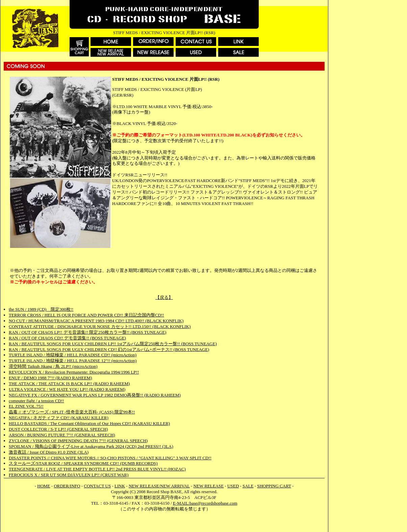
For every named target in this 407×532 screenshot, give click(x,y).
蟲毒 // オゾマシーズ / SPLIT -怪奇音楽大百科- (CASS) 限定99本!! (72, 412)
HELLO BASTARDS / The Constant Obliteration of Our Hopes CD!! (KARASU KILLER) (89, 423)
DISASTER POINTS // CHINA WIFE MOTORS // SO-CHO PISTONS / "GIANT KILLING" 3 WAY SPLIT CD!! (110, 458)
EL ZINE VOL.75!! (26, 406)
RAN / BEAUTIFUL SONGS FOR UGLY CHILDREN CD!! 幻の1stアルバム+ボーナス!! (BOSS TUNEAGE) (109, 349)
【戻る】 (164, 297)
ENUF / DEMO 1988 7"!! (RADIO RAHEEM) (50, 378)
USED (233, 486)
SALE (248, 486)
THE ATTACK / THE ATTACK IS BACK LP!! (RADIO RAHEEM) (69, 384)
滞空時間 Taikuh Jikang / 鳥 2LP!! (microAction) (53, 366)
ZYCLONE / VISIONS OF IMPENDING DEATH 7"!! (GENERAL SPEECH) (78, 441)
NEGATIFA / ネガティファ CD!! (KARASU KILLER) (59, 418)
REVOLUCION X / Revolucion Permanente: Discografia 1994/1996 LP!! (74, 372)
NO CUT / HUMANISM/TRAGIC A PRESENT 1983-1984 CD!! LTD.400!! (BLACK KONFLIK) (96, 321)
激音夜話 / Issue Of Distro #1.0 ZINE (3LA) (49, 452)
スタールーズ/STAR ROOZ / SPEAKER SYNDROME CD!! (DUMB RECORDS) (83, 463)
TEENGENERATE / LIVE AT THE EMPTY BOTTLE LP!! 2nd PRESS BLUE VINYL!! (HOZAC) (97, 469)
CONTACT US (97, 486)
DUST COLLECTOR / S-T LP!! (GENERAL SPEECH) (58, 429)
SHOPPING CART (274, 486)
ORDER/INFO (67, 486)
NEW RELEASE (209, 486)
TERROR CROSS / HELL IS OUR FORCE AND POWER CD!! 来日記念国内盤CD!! (86, 315)
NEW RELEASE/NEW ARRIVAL (159, 486)
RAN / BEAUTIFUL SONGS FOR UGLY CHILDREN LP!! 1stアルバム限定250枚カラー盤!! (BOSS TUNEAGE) (113, 344)
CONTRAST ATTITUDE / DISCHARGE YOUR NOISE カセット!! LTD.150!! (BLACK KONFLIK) (100, 326)
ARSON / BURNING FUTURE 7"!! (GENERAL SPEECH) (62, 435)
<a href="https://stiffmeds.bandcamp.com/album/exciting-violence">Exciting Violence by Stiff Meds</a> (164, 255)
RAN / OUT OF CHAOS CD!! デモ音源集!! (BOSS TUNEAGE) (67, 338)
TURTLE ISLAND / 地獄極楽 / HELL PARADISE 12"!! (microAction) (73, 361)
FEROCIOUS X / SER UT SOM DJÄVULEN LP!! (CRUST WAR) (69, 475)
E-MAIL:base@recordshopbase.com (205, 503)
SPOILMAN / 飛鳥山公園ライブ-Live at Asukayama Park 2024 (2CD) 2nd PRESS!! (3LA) (91, 446)
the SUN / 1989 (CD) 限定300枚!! (41, 309)
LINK (120, 486)
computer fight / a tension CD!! (36, 401)
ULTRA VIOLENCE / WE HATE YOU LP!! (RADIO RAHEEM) (67, 389)
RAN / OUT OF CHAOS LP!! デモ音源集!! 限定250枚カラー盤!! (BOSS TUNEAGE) (87, 332)
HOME (44, 486)
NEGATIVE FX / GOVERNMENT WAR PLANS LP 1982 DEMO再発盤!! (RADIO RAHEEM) (95, 395)
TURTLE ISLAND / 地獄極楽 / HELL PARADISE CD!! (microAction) (73, 355)
